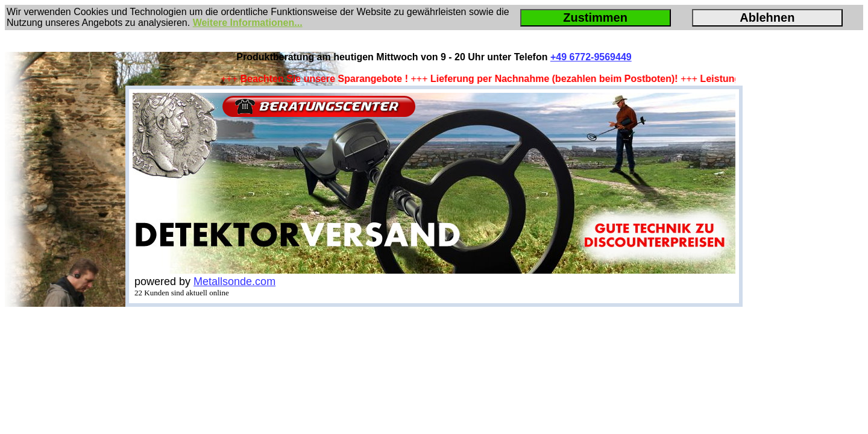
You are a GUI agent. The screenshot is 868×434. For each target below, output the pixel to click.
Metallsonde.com (234, 281)
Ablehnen (767, 17)
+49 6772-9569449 (591, 57)
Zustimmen (595, 17)
